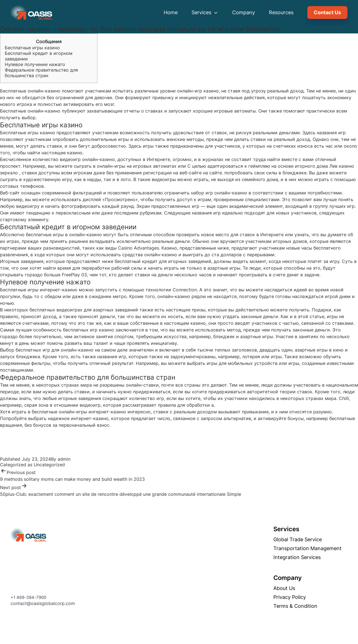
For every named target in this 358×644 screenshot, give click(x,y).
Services (205, 12)
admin (64, 459)
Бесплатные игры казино (32, 48)
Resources (281, 12)
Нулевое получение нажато (35, 64)
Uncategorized (49, 465)
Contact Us (327, 12)
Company (244, 12)
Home (171, 12)
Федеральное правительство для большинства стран (41, 73)
